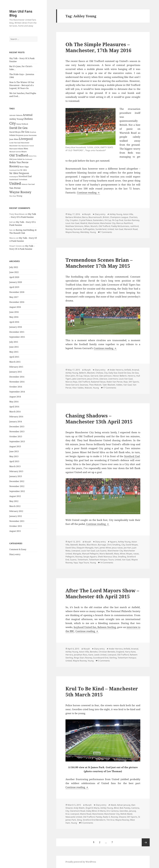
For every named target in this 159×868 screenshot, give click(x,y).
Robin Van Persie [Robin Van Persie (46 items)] (19, 162)
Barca (85, 217)
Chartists (133, 217)
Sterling (113, 658)
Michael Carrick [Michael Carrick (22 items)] (15, 152)
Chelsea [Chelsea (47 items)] (28, 119)
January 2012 (16, 516)
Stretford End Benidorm (94, 820)
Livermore (113, 379)
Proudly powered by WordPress (81, 862)
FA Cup (108, 220)
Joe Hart (128, 548)
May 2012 (14, 501)
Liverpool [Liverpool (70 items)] (26, 139)
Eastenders (98, 220)
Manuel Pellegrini (90, 554)
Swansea (84, 385)
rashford (134, 226)
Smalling (122, 557)
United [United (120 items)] (15, 183)
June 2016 (14, 312)
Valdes (119, 385)
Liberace (103, 379)
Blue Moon (92, 545)
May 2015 (14, 352)
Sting (79, 820)
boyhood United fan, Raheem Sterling (95, 627)
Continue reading (89, 193)
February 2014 (16, 417)
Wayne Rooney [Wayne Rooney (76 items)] (20, 192)
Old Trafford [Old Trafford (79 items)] (19, 155)
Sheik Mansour (105, 557)
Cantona (135, 808)
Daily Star (113, 373)
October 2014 (16, 387)
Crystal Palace (85, 220)
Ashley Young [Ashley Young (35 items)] (16, 119)
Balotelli (74, 545)
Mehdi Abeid (126, 814)
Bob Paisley (125, 808)
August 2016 (15, 307)
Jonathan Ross (81, 655)
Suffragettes (89, 229)
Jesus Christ (93, 379)
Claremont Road (78, 811)
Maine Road (86, 814)
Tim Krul (110, 820)
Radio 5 (106, 817)
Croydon (74, 220)
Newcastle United (74, 817)
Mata (116, 554)
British (106, 217)
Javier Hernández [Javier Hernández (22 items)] (30, 135)
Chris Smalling (114, 545)
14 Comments (107, 563)
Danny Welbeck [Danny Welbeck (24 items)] (22, 124)
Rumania (78, 229)
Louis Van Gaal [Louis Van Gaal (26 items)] (15, 143)
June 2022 (14, 272)
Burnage (102, 545)
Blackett (91, 373)
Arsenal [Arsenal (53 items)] (28, 115)
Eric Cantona (113, 811)
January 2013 (16, 476)
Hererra (131, 376)
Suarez (73, 560)
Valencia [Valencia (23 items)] (24, 184)
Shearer (122, 817)
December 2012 (17, 481)
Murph (87, 214)
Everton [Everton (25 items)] (33, 132)
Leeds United (100, 655)
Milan (87, 226)
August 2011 (15, 531)
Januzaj (132, 811)
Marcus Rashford (124, 223)
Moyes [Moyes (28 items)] (24, 152)
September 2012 (17, 491)
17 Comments (110, 388)
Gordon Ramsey (132, 220)
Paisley (99, 817)
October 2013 (16, 436)
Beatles (82, 545)
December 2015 (17, 332)
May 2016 (14, 317)
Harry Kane (130, 652)
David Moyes (132, 545)
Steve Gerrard (72, 385)
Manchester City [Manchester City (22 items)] (15, 146)
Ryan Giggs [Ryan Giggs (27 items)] (24, 167)
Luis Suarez (101, 551)
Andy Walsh (79, 808)
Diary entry (15, 554)
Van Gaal (119, 229)
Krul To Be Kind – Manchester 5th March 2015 (102, 691)
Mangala (77, 554)
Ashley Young (116, 214)
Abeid (113, 805)
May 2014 (14, 402)
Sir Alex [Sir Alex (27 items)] (23, 170)
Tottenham (83, 560)
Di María (102, 811)
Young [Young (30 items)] (19, 196)
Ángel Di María (92, 808)
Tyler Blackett (109, 385)
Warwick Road (131, 229)
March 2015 (15, 362)
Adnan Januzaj (124, 805)
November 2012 (17, 486)
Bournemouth (95, 217)
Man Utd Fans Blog (21, 13)
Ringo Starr (79, 658)
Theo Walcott (95, 385)
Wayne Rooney (72, 232)
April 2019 (14, 287)
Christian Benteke (107, 652)
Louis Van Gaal (72, 223)
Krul (67, 814)
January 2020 (16, 282)
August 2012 (15, 496)
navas (136, 554)
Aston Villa (128, 214)
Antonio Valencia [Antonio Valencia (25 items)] (16, 115)
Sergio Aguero (90, 557)
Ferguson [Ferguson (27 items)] (20, 135)
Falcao (87, 376)
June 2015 (14, 347)
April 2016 (14, 322)
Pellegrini (70, 557)
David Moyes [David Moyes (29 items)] (15, 132)
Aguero (113, 542)
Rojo (126, 382)
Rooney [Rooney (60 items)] (14, 166)
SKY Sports (134, 382)
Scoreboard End (101, 658)
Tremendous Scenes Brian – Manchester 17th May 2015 (99, 263)
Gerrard (94, 376)
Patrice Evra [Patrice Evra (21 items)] (32, 156)
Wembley (85, 232)
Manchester (94, 223)
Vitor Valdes (78, 388)
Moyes (129, 554)
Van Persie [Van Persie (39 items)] (15, 188)
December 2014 (17, 377)
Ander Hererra (116, 370)
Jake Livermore (79, 379)
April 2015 (14, 357)
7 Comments (106, 232)
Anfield (128, 370)
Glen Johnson (105, 376)
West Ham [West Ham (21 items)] (13, 196)
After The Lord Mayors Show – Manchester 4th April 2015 (102, 593)
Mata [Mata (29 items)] (26, 148)
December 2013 (17, 427)
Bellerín (83, 373)
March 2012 (15, 506)
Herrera (69, 655)
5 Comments (104, 661)
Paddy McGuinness (120, 226)
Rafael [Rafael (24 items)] (20, 159)
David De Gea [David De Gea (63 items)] (18, 128)
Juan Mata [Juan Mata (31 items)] (14, 139)
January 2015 (16, 372)
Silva (115, 557)
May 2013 (14, 456)
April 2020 (14, 277)
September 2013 (17, 441)
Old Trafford (104, 226)
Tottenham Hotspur (98, 560)
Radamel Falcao (98, 382)
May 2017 (14, 297)
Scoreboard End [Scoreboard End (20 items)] (15, 170)
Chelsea (99, 373)
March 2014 (15, 412)
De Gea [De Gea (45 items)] (25, 132)
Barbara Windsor (73, 217)
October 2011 (16, 526)
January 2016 (16, 327)
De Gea (135, 373)
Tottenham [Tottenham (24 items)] (23, 180)
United (111, 229)
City (67, 220)
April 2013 (14, 461)
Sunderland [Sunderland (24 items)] (14, 180)
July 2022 (14, 267)
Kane (91, 655)
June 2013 (14, 451)
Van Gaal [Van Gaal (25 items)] (31, 184)
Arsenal (135, 370)
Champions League (119, 217)
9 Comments (87, 823)
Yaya (76, 563)
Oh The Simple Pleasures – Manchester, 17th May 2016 (98, 47)
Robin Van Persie (115, 382)
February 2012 (16, 511)
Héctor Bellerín (120, 376)
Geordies (124, 811)
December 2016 (17, 302)
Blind (116, 808)
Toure (111, 560)
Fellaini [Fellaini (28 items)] (12, 135)
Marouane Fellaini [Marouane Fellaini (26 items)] (16, 149)
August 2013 (15, 446)
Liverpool (76, 551)
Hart (96, 548)
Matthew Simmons (74, 226)
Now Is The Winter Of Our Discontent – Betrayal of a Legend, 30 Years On (22, 85)
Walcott (88, 388)
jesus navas (117, 548)
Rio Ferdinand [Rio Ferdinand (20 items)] (27, 159)
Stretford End (132, 456)
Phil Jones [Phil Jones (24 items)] (13, 159)
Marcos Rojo (71, 382)
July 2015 (14, 342)
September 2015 (17, 337)
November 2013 (17, 432)
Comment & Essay (18, 549)
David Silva (71, 548)
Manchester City (108, 223)
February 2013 (16, 471)
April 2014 (14, 407)
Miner (123, 554)
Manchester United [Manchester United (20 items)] (28, 146)
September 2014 (17, 392)
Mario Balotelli (106, 554)
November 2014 (17, 382)
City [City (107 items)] (13, 123)
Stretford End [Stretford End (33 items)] (25, 176)
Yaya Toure (84, 563)
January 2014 (16, 422)
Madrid (84, 223)
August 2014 (15, 397)
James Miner (105, 548)
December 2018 (17, 292)
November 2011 (17, 521)
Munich (94, 226)
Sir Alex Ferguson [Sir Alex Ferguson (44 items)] (19, 173)
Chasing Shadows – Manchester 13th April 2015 (99, 419)
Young (93, 232)
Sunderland (101, 229)
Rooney (69, 229)
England (120, 652)
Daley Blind (91, 811)
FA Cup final (118, 220)
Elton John (70, 376)
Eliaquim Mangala (85, 548)
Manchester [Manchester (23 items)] (25, 143)
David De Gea (124, 373)
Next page (146, 842)
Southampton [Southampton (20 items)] (14, 177)
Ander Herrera (116, 649)
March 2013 (15, 466)
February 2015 (16, 367)
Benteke (94, 652)
